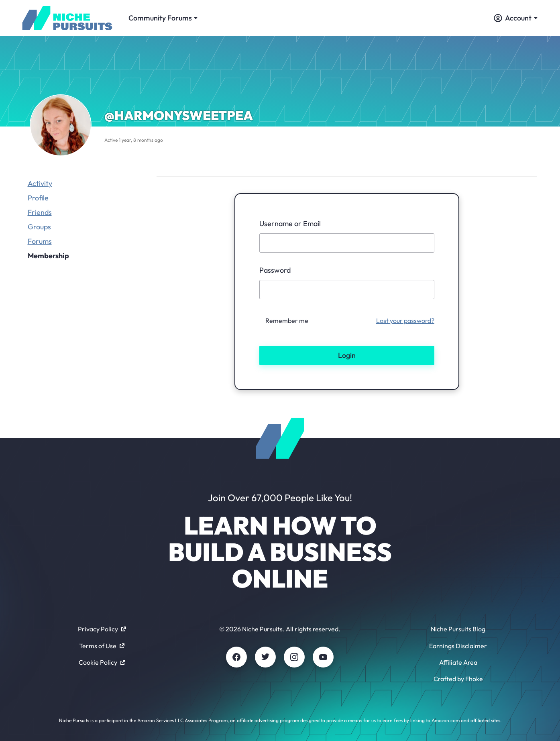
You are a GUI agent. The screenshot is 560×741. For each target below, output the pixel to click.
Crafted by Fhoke (458, 679)
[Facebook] (236, 657)
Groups (39, 227)
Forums (40, 241)
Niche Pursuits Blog (458, 629)
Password (275, 270)
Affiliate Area (458, 662)
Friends (40, 212)
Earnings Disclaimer (458, 646)
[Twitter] (265, 657)
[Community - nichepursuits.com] (67, 18)
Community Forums (163, 18)
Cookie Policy (102, 662)
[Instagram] (294, 657)
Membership (48, 256)
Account (516, 18)
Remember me (287, 320)
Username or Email (290, 224)
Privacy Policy (102, 629)
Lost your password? (405, 320)
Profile (38, 198)
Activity (40, 183)
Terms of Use (102, 646)
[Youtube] (323, 657)
